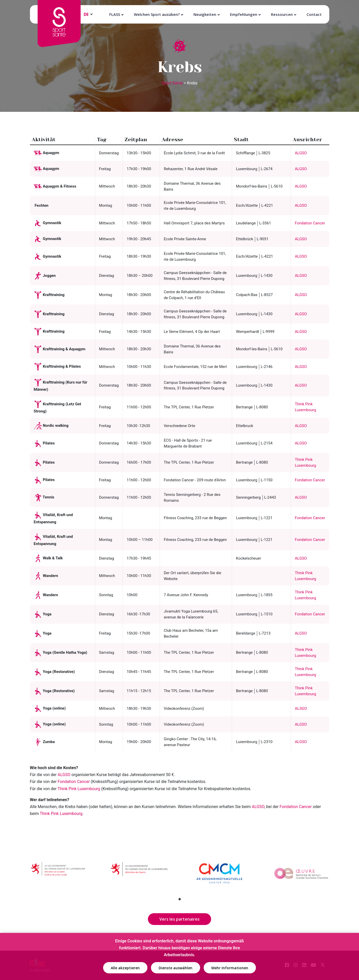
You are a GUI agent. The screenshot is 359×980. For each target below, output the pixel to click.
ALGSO (301, 153)
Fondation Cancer (310, 223)
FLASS (115, 14)
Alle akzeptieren (125, 968)
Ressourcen (282, 14)
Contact (314, 14)
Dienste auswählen (176, 968)
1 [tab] (180, 899)
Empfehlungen (244, 14)
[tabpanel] (58, 875)
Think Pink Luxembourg (61, 814)
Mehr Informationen (230, 968)
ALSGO (301, 709)
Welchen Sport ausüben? (157, 14)
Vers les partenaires (179, 919)
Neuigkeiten (205, 14)
